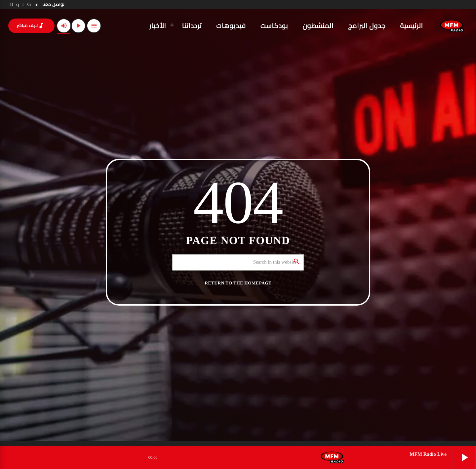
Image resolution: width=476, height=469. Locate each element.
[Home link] (452, 26)
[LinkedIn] (23, 4)
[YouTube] (37, 4)
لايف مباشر (31, 26)
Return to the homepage (238, 283)
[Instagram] (18, 4)
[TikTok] (29, 4)
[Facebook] (12, 4)
